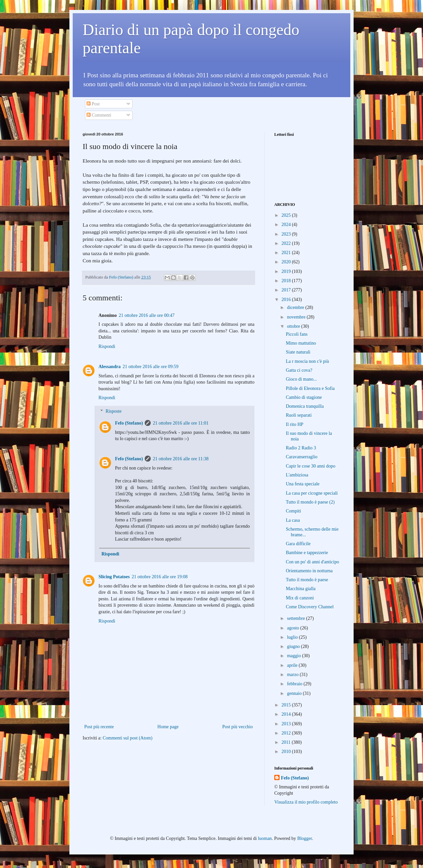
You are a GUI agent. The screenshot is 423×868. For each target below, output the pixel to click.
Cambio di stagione (304, 397)
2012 (287, 733)
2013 (287, 724)
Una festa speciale (303, 484)
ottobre (294, 326)
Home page (168, 727)
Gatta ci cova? (299, 370)
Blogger (304, 838)
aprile (293, 665)
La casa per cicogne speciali (312, 493)
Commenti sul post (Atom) (128, 738)
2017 (287, 290)
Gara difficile (298, 544)
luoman (265, 838)
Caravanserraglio (302, 457)
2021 (287, 253)
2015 (287, 705)
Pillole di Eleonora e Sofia (310, 388)
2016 (287, 300)
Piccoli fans (297, 334)
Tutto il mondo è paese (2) (310, 502)
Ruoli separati (299, 415)
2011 (287, 742)
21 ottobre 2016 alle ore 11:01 (181, 423)
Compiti (293, 511)
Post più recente (99, 727)
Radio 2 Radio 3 (301, 448)
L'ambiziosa (297, 475)
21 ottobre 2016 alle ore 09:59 (151, 367)
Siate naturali (298, 352)
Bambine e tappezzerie (307, 553)
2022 (287, 243)
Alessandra (110, 367)
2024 (287, 225)
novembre (297, 317)
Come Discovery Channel (310, 607)
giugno (294, 646)
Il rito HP (295, 424)
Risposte (113, 411)
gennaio (295, 693)
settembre (296, 618)
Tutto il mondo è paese (307, 580)
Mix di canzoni (300, 598)
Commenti (99, 115)
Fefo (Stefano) (129, 423)
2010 (287, 752)
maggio (294, 656)
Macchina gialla (301, 589)
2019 (287, 271)
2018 (287, 281)
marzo (293, 675)
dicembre (296, 307)
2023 (287, 234)
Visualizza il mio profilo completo (306, 802)
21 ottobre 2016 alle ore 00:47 (147, 315)
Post (93, 104)
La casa (293, 520)
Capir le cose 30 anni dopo (311, 466)
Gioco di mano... (301, 379)
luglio (293, 637)
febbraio (295, 684)
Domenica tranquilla (305, 406)
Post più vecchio (237, 727)
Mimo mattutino (301, 343)
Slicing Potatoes (114, 577)
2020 (287, 262)
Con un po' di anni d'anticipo (312, 562)
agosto (293, 628)
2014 (287, 714)
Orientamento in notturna (309, 571)
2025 (287, 215)
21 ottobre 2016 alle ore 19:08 (160, 577)
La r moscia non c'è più (307, 361)
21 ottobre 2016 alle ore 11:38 (181, 459)
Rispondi (107, 346)
